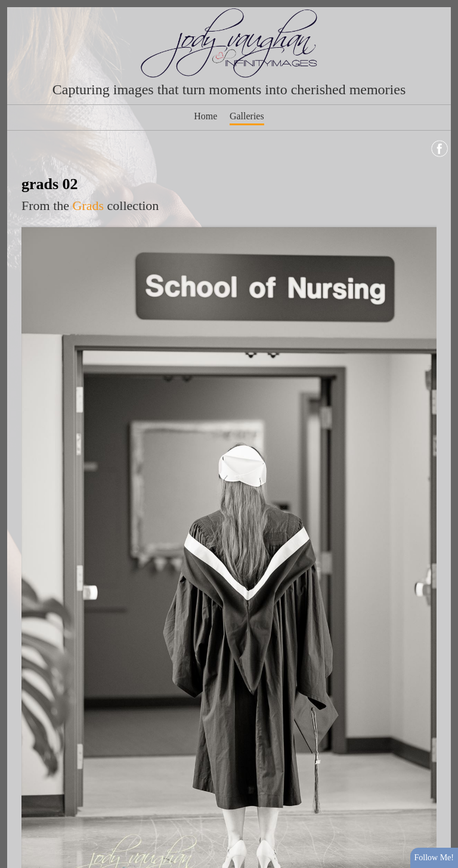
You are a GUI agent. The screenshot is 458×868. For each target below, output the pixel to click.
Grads (89, 206)
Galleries (247, 116)
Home (205, 116)
